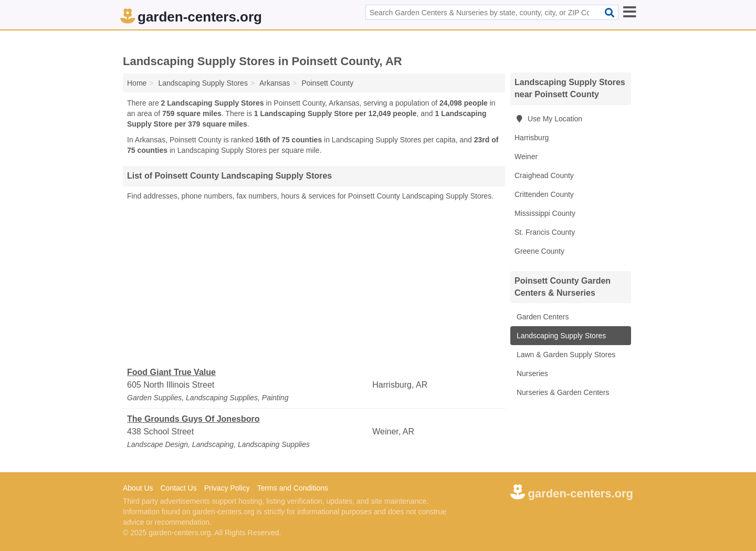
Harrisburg (532, 138)
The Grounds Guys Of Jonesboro (193, 419)
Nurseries (531, 373)
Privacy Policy (227, 488)
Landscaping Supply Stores (560, 336)
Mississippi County (545, 213)
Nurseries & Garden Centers (562, 392)
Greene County (539, 251)
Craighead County (544, 175)
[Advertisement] (314, 284)
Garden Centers (542, 317)
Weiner (526, 157)
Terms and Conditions (293, 488)
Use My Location (548, 119)
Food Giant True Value (171, 372)
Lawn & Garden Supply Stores (565, 355)
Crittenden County (544, 194)
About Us (138, 488)
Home (137, 83)
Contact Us (178, 488)
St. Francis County (545, 232)
